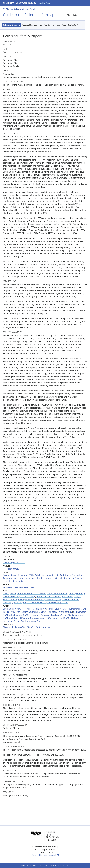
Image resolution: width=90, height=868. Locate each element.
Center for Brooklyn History (20, 3)
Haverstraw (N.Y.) (33, 621)
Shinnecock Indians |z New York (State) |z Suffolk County (52, 600)
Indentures (23, 575)
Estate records (16, 581)
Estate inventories (46, 578)
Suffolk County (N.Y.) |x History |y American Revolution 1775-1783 (40, 615)
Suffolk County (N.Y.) (57, 609)
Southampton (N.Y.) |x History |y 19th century (50, 612)
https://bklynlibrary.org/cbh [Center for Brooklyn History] (45, 855)
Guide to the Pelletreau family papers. (40, 15)
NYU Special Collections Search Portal (19, 9)
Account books (10, 575)
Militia (13, 594)
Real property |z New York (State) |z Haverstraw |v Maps (41, 603)
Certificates (65, 575)
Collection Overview (11, 25)
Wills (32, 575)
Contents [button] (74, 25)
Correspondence (11, 578)
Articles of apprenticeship (47, 575)
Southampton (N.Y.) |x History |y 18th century (25, 609)
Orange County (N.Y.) (42, 618)
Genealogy (8, 603)
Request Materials (29, 25)
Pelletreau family (11, 569)
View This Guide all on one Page (53, 25)
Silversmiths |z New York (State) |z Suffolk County (26, 627)
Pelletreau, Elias (10, 587)
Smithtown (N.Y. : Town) (20, 618)
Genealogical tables (64, 578)
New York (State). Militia (14, 563)
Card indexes (78, 575)
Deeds (6, 594)
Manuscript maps (28, 578)
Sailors (21, 600)
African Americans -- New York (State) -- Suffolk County (42, 594)
